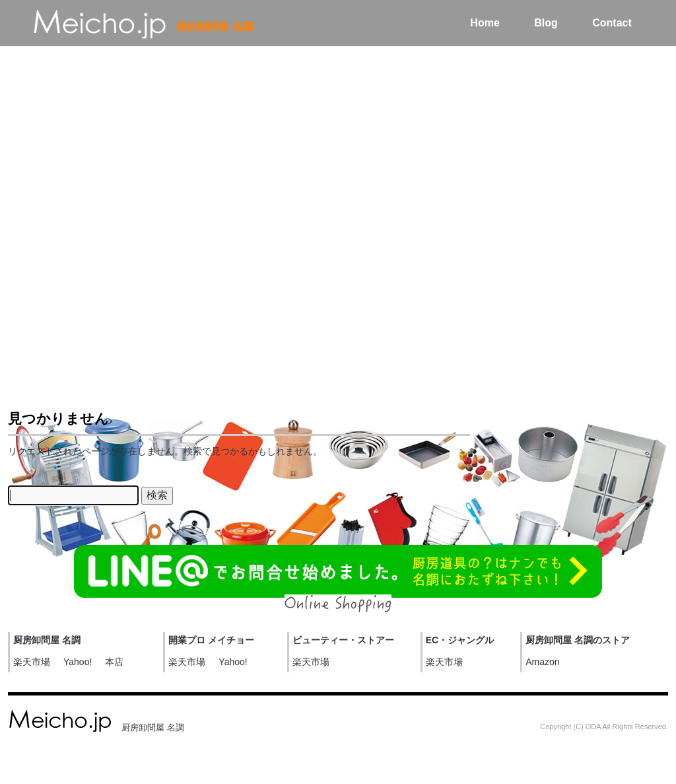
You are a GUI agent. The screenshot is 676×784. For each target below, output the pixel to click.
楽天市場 (32, 662)
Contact (612, 23)
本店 (114, 662)
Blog (546, 23)
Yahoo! (78, 662)
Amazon (542, 662)
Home (485, 23)
